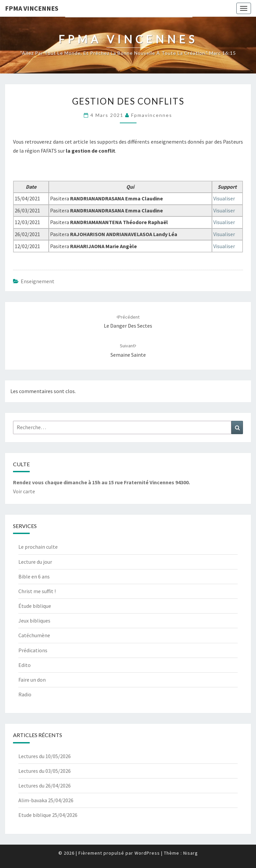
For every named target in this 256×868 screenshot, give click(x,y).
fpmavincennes (152, 115)
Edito (25, 665)
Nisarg (191, 853)
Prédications (33, 650)
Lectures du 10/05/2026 (45, 756)
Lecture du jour (35, 562)
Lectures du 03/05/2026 (45, 771)
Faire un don (32, 680)
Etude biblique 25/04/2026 (48, 815)
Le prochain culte (38, 547)
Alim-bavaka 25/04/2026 (46, 800)
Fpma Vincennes (32, 8)
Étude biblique (35, 606)
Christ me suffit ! (37, 591)
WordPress (147, 853)
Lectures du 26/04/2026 (45, 786)
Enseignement (38, 281)
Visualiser (224, 198)
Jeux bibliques (34, 621)
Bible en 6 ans (34, 576)
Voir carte (24, 491)
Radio (25, 694)
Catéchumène (34, 635)
